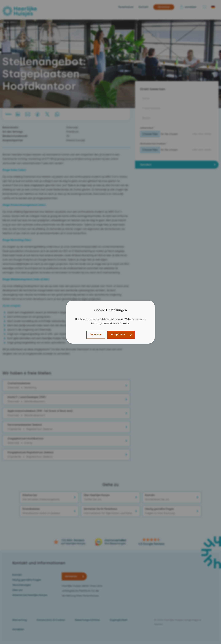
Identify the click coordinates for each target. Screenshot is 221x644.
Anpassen (96, 335)
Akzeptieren (118, 335)
